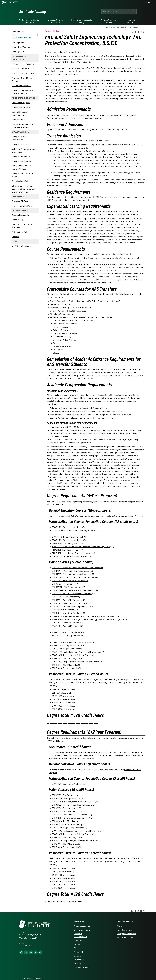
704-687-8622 (26, 946)
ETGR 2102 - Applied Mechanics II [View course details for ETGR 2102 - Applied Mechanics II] (67, 633)
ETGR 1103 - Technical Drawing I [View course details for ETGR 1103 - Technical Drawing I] (66, 623)
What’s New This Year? (22, 47)
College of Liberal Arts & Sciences (23, 175)
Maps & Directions (82, 930)
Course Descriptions (21, 107)
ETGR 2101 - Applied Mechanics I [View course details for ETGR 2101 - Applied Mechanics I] (66, 626)
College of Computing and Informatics (23, 150)
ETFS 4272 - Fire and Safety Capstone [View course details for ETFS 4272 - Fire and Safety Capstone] (69, 607)
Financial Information (21, 86)
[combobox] (125, 27)
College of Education (21, 157)
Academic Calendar (21, 215)
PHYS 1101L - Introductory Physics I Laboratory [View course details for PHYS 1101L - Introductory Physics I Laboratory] (72, 553)
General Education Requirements (20, 114)
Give (76, 948)
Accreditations (18, 120)
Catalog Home (18, 43)
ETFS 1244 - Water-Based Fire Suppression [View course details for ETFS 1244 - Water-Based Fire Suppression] (71, 571)
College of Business (20, 144)
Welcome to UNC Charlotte (24, 64)
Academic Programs (21, 103)
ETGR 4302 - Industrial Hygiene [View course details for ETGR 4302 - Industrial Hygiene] (66, 659)
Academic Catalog (33, 12)
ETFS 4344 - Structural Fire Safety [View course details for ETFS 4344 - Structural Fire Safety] (67, 613)
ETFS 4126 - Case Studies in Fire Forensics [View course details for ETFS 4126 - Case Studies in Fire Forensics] (71, 603)
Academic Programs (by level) (69, 52)
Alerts (119, 926)
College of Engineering (22, 161)
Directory (78, 941)
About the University (21, 69)
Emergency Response (127, 934)
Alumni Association (82, 926)
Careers (77, 956)
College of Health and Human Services (21, 167)
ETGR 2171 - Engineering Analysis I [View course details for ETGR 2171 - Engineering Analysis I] (67, 527)
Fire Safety (92, 68)
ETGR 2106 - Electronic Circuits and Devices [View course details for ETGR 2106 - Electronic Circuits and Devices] (71, 642)
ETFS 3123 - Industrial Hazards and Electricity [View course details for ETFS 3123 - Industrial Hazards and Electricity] (72, 594)
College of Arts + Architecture (19, 138)
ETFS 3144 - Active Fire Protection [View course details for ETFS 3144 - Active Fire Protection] (67, 600)
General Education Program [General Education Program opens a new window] (130, 516)
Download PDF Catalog (22, 201)
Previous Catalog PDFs (22, 206)
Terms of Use (79, 964)
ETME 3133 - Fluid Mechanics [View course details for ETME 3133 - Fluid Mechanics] (65, 665)
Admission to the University (24, 73)
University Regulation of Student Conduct (22, 92)
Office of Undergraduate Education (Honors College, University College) (24, 189)
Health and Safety (125, 938)
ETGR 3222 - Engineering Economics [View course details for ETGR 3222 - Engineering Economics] (68, 649)
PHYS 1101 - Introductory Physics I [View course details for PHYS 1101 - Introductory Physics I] (67, 550)
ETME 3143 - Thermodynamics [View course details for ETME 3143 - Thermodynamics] (65, 668)
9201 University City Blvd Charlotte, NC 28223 (30, 936)
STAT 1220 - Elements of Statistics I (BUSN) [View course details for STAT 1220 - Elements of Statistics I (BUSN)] (71, 556)
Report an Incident (125, 930)
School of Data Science (22, 181)
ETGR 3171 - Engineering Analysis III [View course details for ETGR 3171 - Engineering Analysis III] (67, 540)
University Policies (82, 967)
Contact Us (79, 960)
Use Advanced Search (22, 38)
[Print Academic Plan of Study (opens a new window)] (132, 32)
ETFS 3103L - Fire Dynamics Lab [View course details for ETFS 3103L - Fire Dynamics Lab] (66, 587)
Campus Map (18, 220)
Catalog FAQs (18, 52)
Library (77, 944)
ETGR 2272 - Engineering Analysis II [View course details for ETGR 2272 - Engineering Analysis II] (68, 537)
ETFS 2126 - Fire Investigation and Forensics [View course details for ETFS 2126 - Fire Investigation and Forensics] (72, 574)
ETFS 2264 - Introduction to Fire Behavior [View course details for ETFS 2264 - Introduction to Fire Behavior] (70, 581)
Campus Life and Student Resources (23, 80)
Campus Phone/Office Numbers (22, 226)
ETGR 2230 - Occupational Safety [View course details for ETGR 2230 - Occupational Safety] (67, 646)
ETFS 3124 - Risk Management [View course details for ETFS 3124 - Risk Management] (65, 597)
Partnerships (79, 952)
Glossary (16, 237)
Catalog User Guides (21, 232)
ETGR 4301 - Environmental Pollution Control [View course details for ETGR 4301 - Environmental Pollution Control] (72, 655)
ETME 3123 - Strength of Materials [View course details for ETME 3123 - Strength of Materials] (69, 636)
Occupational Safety (124, 68)
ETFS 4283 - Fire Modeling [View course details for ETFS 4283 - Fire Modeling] (64, 610)
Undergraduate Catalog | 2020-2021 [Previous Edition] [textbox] (123, 27)
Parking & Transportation (80, 935)
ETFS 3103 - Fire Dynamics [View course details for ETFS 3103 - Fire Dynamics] (64, 584)
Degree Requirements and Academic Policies (23, 126)
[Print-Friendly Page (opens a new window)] (141, 32)
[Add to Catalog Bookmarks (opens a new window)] (135, 32)
